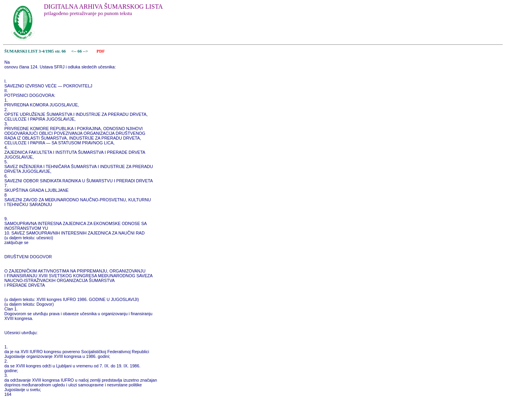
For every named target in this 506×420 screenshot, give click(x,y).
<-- (74, 51)
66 (80, 51)
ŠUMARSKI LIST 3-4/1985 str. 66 (35, 51)
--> (86, 51)
